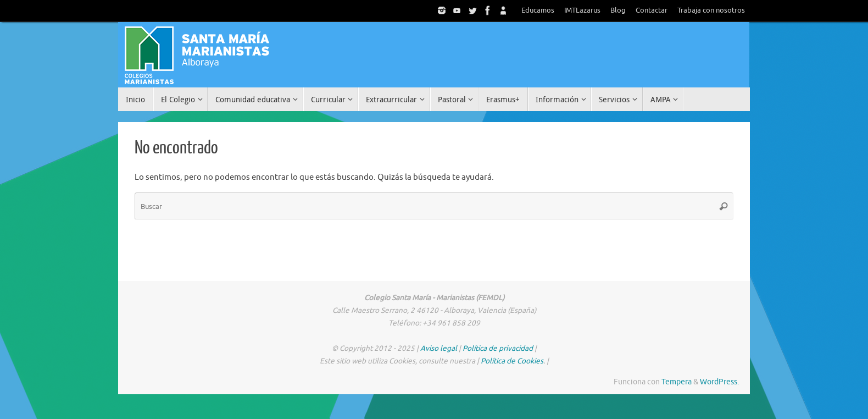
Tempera (677, 382)
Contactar (652, 10)
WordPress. (719, 382)
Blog (618, 10)
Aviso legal (439, 348)
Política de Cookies (512, 361)
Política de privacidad (498, 348)
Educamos (538, 10)
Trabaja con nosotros (711, 10)
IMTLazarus (582, 10)
